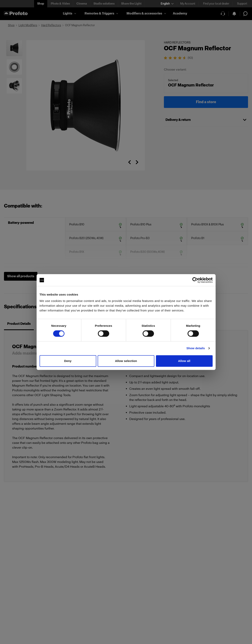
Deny (68, 361)
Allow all (184, 361)
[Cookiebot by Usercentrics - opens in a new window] (195, 280)
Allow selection (126, 361)
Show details (196, 348)
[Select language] (167, 4)
